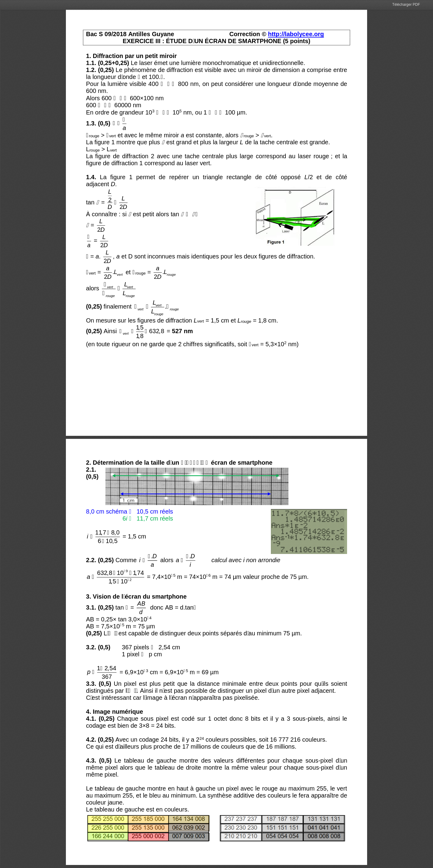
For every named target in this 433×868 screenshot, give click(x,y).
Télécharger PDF (406, 5)
